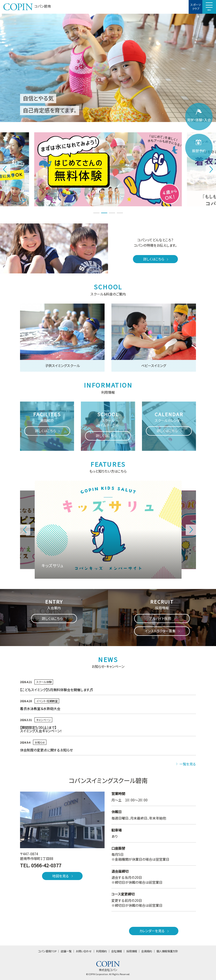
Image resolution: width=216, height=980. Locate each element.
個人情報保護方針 (167, 951)
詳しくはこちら (156, 259)
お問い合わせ (84, 951)
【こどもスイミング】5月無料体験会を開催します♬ (94, 690)
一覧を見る (185, 764)
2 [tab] (104, 213)
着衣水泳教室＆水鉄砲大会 (40, 709)
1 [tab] (96, 213)
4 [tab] (120, 213)
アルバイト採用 (163, 618)
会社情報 (117, 951)
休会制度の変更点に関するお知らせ (46, 750)
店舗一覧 (66, 951)
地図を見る (63, 876)
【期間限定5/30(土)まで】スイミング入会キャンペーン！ (43, 729)
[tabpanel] (108, 169)
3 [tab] (112, 213)
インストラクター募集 (163, 631)
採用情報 (132, 951)
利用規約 (101, 951)
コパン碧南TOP (47, 951)
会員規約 (147, 951)
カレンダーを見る (154, 931)
